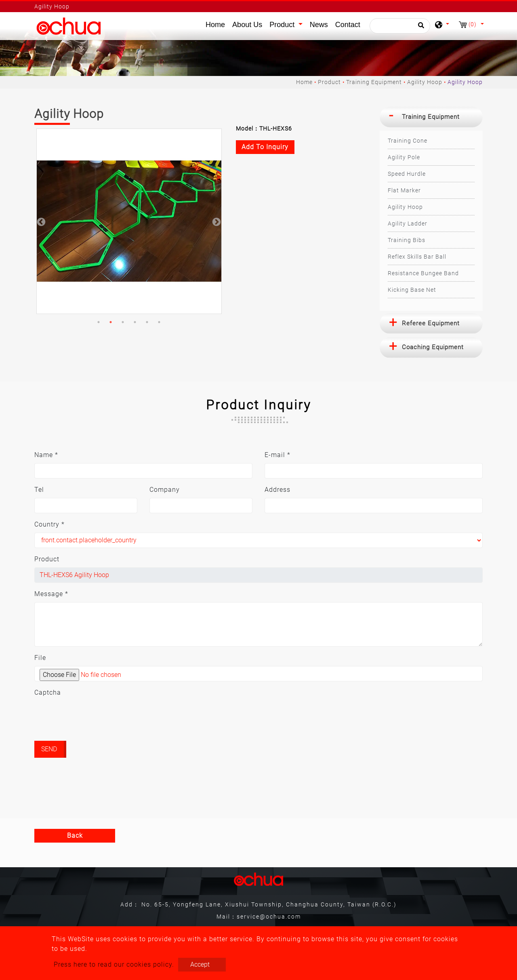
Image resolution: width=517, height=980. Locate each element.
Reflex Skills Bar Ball (417, 257)
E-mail (277, 455)
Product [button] (283, 25)
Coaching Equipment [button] (433, 347)
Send (49, 749)
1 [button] (99, 322)
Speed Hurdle (407, 174)
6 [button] (159, 322)
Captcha (48, 692)
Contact (348, 25)
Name (46, 455)
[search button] (420, 28)
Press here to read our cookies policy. (114, 964)
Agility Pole (404, 157)
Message (51, 594)
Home (217, 24)
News (319, 25)
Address (277, 490)
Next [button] (216, 221)
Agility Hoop (425, 82)
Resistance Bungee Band (423, 273)
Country (49, 524)
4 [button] (135, 322)
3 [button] (123, 322)
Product (329, 82)
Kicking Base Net (412, 290)
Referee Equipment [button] (431, 323)
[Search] (400, 26)
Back (75, 836)
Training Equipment (374, 82)
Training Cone (408, 141)
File (40, 658)
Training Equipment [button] (431, 117)
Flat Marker (404, 190)
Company (165, 490)
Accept (200, 964)
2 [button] (111, 322)
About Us (247, 25)
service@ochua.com (269, 917)
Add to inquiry (265, 147)
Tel (39, 490)
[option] (129, 221)
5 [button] (147, 322)
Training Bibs (407, 240)
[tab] (431, 117)
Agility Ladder (408, 223)
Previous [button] (40, 221)
